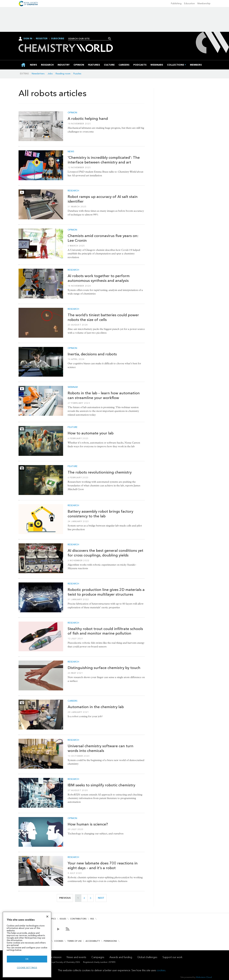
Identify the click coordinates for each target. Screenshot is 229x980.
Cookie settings (27, 968)
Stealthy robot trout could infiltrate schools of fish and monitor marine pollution (105, 631)
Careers (73, 701)
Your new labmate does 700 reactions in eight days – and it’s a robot (103, 865)
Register (42, 39)
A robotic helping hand (88, 119)
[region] (27, 945)
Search (110, 38)
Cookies (59, 941)
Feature (73, 427)
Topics (52, 919)
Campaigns (98, 957)
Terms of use (74, 941)
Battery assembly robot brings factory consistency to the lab (100, 514)
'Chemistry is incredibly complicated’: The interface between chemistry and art (104, 160)
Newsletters (38, 74)
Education (189, 3)
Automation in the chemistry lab (96, 707)
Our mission (55, 957)
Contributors (78, 919)
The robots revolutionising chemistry (100, 472)
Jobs (50, 74)
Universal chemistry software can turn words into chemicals (101, 748)
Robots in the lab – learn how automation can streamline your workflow (104, 395)
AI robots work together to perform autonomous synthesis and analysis (99, 278)
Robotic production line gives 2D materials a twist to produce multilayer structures (106, 592)
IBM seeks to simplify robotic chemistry (101, 785)
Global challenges (147, 957)
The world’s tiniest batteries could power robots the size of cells (103, 317)
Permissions (110, 941)
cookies (161, 970)
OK (27, 959)
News (71, 152)
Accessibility (93, 941)
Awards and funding (121, 957)
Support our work (172, 957)
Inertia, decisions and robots (92, 354)
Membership (204, 3)
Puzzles (77, 74)
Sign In (28, 39)
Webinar (73, 387)
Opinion (72, 113)
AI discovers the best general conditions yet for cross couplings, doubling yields (105, 553)
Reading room (63, 74)
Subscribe (58, 39)
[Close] (47, 917)
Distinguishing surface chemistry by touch (104, 668)
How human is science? (88, 824)
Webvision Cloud (204, 977)
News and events (76, 957)
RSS (92, 919)
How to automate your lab (91, 433)
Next (102, 898)
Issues (63, 919)
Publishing (176, 3)
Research (73, 191)
